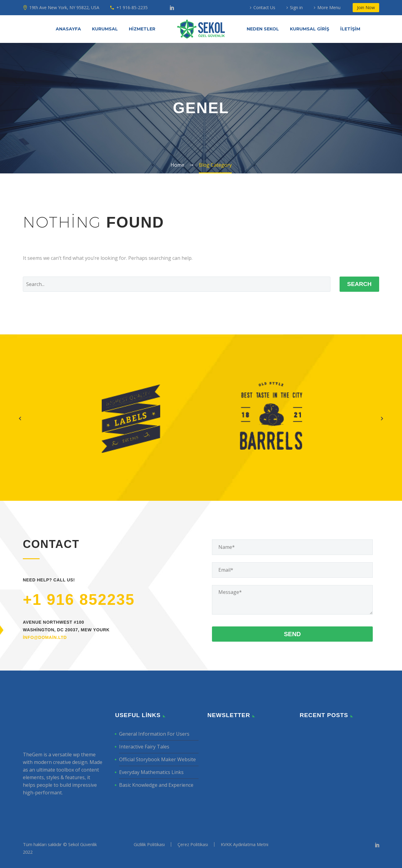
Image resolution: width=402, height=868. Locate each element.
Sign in (296, 7)
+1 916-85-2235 (132, 7)
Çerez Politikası (193, 844)
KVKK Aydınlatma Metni (245, 844)
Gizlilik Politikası (149, 844)
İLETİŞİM (350, 29)
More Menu (329, 7)
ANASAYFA (68, 29)
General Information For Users (154, 734)
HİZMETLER (142, 29)
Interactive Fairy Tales (144, 747)
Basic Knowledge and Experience (156, 785)
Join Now (366, 7)
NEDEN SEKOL (263, 29)
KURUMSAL (105, 29)
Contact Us (264, 7)
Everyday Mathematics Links (151, 772)
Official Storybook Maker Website (157, 759)
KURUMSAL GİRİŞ (310, 29)
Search (359, 284)
